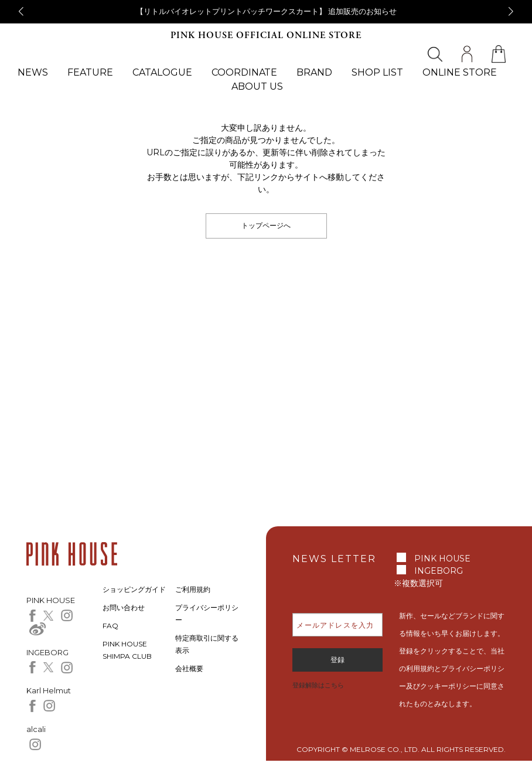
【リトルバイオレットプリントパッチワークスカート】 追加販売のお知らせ (266, 11)
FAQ (110, 626)
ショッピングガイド (134, 589)
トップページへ (266, 225)
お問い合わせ (124, 607)
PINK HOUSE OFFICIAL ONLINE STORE (266, 35)
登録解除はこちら (318, 685)
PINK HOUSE (442, 559)
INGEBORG (439, 571)
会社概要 (189, 668)
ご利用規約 (193, 589)
